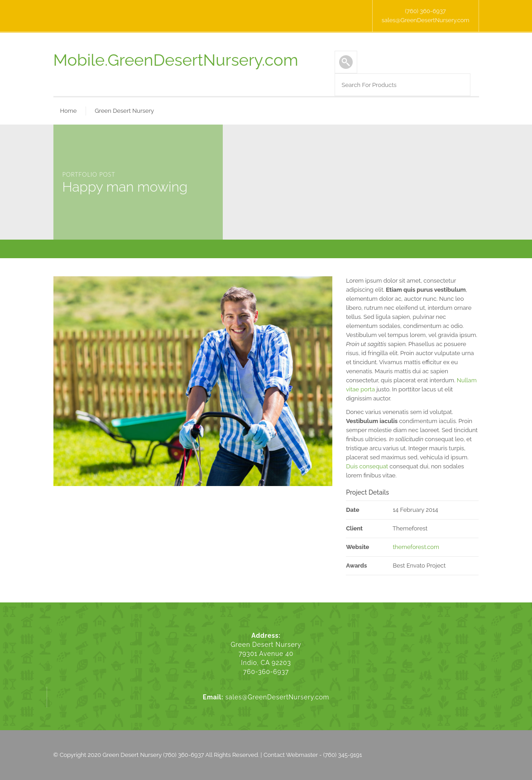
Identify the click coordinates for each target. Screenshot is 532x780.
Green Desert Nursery (124, 111)
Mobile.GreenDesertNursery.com (176, 60)
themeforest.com (416, 547)
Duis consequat (367, 466)
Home (69, 111)
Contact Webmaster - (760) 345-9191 (313, 755)
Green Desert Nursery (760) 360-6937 (153, 755)
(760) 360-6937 (425, 11)
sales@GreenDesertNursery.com (426, 20)
